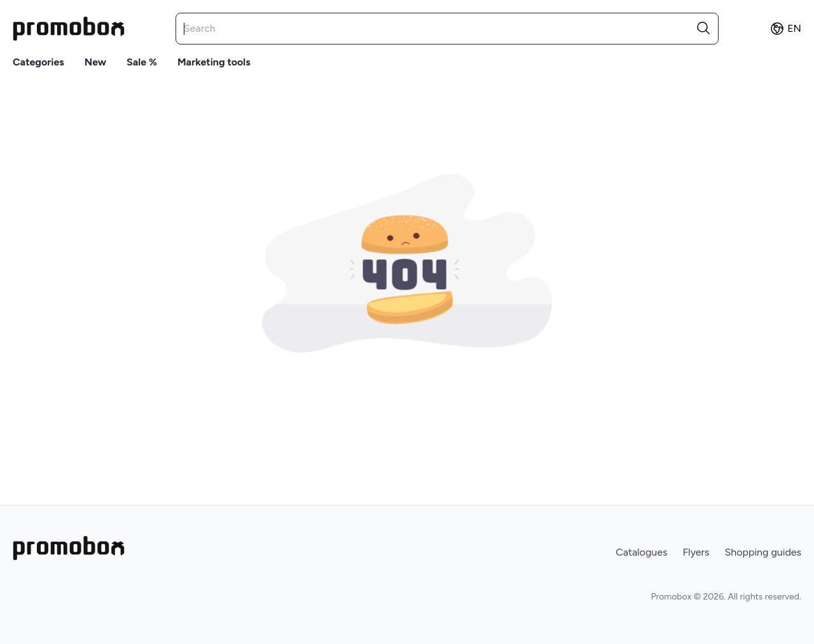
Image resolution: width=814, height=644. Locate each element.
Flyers (696, 552)
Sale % (142, 62)
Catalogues (641, 552)
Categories (38, 62)
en (785, 29)
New (95, 62)
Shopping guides (763, 552)
